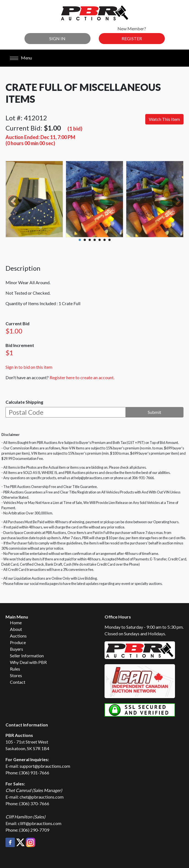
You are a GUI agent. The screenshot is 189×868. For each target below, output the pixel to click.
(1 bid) (75, 128)
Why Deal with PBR (28, 662)
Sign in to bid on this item (29, 367)
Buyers (17, 649)
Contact (18, 682)
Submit (154, 412)
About (16, 629)
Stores (16, 675)
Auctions (18, 636)
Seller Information (27, 656)
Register (132, 38)
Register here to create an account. (82, 377)
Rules (15, 669)
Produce (18, 642)
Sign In (57, 38)
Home (16, 622)
